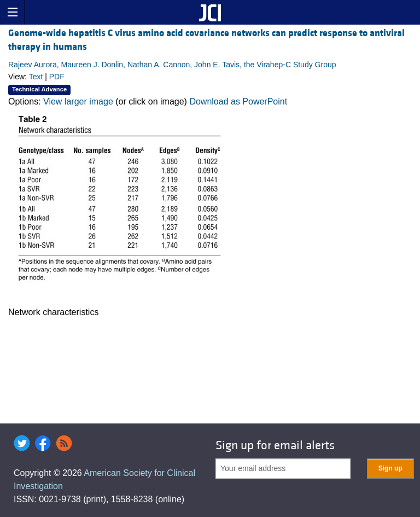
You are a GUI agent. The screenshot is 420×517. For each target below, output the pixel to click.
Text (36, 77)
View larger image (78, 101)
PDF (57, 77)
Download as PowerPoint (238, 101)
